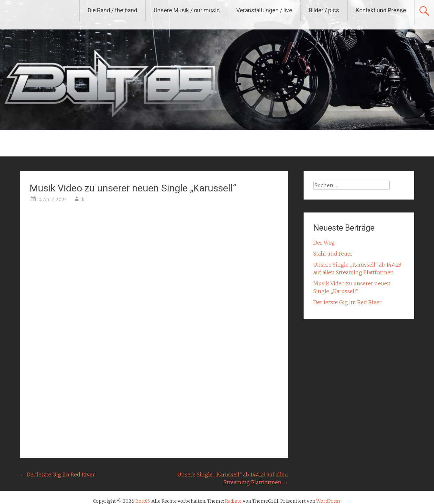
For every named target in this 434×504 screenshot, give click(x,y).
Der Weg (324, 243)
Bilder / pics (324, 10)
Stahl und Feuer (333, 254)
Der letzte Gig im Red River (57, 475)
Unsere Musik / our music (187, 10)
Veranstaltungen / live (264, 10)
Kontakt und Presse (381, 10)
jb (82, 200)
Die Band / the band (112, 10)
